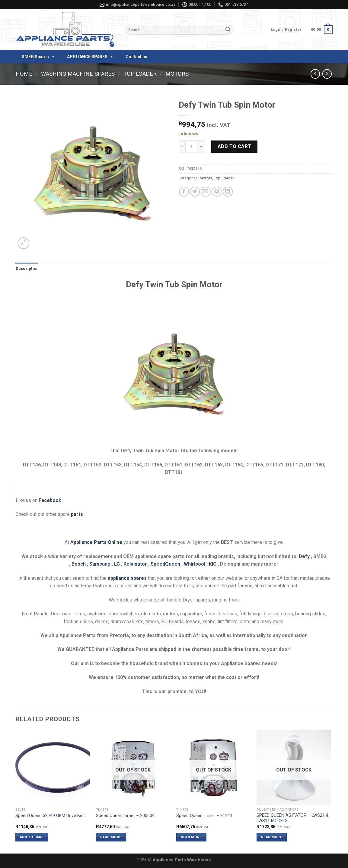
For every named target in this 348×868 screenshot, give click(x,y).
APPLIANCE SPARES (90, 57)
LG (117, 564)
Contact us (136, 57)
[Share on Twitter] (195, 192)
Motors (177, 74)
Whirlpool (195, 564)
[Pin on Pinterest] (217, 192)
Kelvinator (135, 564)
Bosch (79, 564)
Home (24, 74)
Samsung (100, 564)
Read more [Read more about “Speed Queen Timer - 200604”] (111, 837)
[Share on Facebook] (184, 192)
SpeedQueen (165, 564)
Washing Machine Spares (78, 74)
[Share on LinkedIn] (228, 192)
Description (27, 268)
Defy (304, 556)
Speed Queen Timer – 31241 (204, 816)
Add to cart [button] (32, 837)
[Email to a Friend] (206, 192)
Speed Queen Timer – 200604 (125, 816)
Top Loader (140, 74)
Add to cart (235, 146)
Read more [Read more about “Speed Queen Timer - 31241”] (191, 837)
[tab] (27, 269)
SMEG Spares (38, 57)
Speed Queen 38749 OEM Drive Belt (50, 816)
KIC (213, 564)
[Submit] (228, 30)
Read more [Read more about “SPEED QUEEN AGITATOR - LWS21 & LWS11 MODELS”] (272, 837)
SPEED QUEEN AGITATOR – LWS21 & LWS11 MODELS (293, 818)
